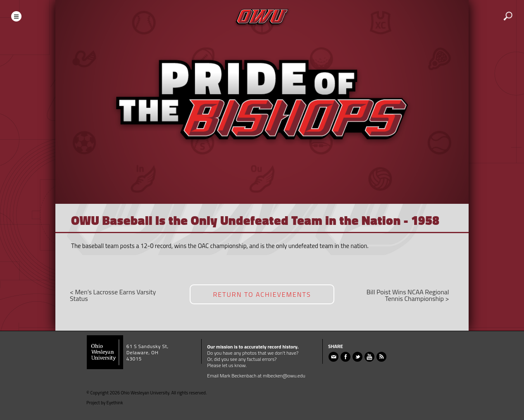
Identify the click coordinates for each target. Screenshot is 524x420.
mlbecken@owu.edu (284, 376)
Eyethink (115, 403)
